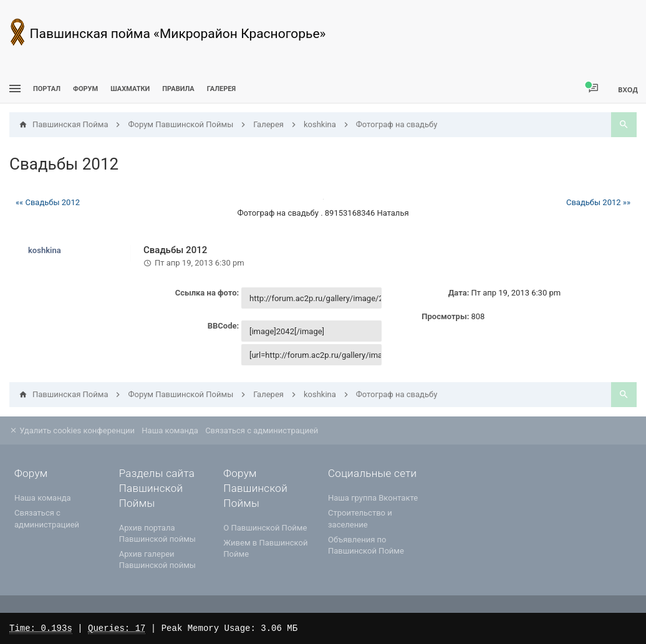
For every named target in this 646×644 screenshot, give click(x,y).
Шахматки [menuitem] (130, 89)
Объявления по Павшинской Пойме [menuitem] (366, 545)
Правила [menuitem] (178, 89)
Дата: (459, 293)
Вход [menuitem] (628, 89)
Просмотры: (445, 316)
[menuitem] (130, 89)
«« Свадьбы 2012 (48, 202)
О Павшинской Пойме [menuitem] (265, 528)
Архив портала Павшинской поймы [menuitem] (157, 533)
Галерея (221, 89)
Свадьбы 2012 (64, 164)
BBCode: (223, 326)
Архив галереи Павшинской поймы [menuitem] (157, 560)
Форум (85, 89)
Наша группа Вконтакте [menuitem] (373, 498)
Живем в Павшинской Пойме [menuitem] (265, 548)
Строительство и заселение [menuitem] (360, 518)
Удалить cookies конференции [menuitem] (72, 430)
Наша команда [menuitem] (170, 430)
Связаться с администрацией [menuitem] (262, 430)
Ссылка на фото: (207, 293)
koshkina (45, 250)
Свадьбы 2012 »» (598, 202)
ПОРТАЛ (47, 89)
